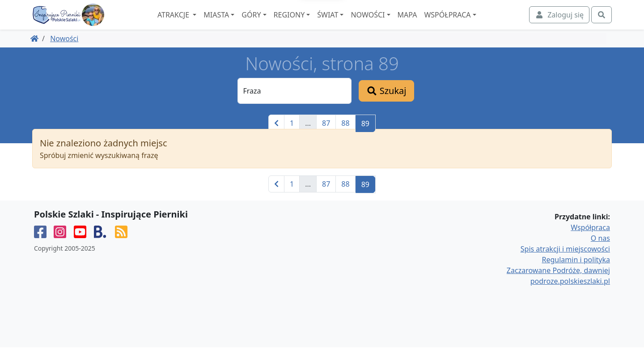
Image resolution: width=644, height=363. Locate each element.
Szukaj (386, 106)
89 (365, 139)
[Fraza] (294, 107)
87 (326, 139)
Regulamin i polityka (576, 275)
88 (345, 139)
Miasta (240, 23)
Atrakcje (198, 23)
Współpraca (471, 23)
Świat (352, 23)
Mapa (431, 23)
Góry (275, 23)
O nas (600, 254)
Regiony (313, 23)
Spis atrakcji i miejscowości (565, 265)
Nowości (392, 23)
